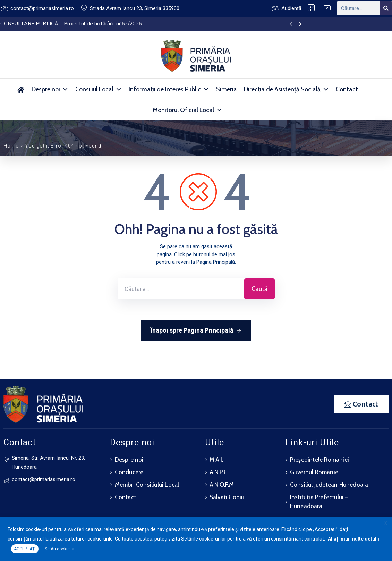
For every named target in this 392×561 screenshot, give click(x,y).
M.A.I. (216, 460)
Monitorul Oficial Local (188, 110)
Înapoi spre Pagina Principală (196, 331)
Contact (347, 89)
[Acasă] (21, 89)
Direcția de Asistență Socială (286, 89)
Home (11, 146)
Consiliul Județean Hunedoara (329, 485)
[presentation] (291, 24)
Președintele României (319, 460)
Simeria (227, 89)
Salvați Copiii (227, 497)
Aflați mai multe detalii (353, 539)
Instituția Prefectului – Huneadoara (319, 502)
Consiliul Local (99, 89)
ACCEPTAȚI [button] (25, 549)
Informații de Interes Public (169, 89)
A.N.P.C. (219, 472)
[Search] (386, 8)
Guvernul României (315, 472)
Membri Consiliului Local (147, 485)
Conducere (129, 472)
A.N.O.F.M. (222, 485)
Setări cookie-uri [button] (60, 549)
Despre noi (50, 89)
